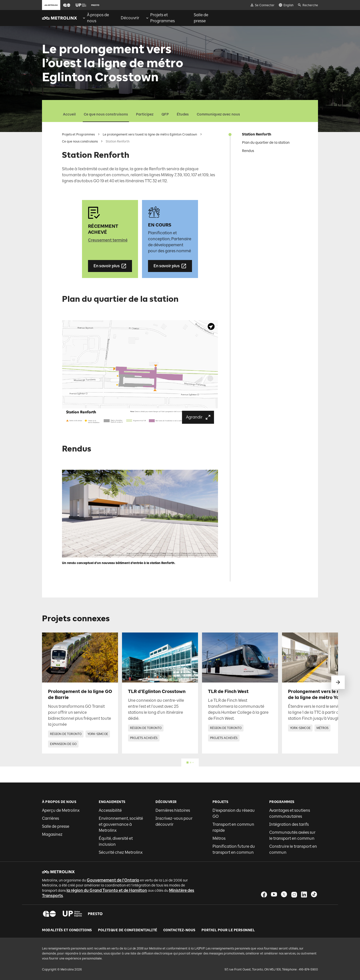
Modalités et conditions (67, 930)
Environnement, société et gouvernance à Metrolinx (121, 824)
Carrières (50, 818)
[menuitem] (98, 18)
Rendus (248, 151)
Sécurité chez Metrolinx (121, 852)
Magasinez (52, 834)
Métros (219, 838)
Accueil (69, 114)
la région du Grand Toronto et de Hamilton (107, 890)
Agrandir (198, 417)
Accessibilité (110, 810)
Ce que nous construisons (106, 114)
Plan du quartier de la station (266, 143)
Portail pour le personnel (228, 930)
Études (183, 114)
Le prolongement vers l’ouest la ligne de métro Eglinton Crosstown (150, 134)
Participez (145, 114)
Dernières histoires (173, 810)
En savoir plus (110, 266)
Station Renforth (257, 134)
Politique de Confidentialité (128, 930)
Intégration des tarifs (289, 824)
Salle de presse (56, 826)
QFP (165, 114)
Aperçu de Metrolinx (61, 810)
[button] (67, 5)
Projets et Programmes (78, 134)
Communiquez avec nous (218, 114)
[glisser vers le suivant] (338, 682)
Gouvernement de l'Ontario (113, 880)
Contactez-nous (179, 930)
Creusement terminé (108, 240)
